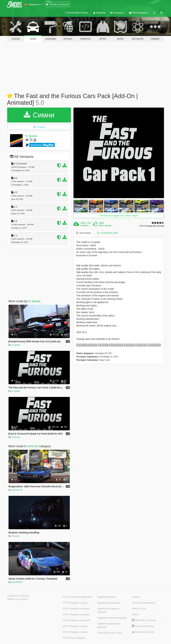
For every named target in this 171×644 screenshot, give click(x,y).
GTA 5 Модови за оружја (76, 614)
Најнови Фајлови (106, 597)
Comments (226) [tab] (107, 233)
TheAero (16, 536)
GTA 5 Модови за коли (75, 603)
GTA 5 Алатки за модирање (78, 597)
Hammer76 (17, 490)
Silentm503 (17, 582)
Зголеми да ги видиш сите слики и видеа (119, 216)
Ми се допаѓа (105, 226)
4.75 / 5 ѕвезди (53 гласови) (152, 226)
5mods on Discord (143, 632)
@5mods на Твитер (144, 620)
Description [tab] (84, 233)
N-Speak (31, 136)
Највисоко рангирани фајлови (109, 625)
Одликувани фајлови (109, 603)
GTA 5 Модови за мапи (75, 632)
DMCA (135, 614)
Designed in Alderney (18, 596)
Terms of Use (139, 609)
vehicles (33, 446)
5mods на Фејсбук (143, 626)
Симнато (85, 226)
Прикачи (99, 13)
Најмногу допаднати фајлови (108, 610)
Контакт (136, 597)
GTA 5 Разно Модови (74, 638)
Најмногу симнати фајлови (112, 618)
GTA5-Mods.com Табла (110, 633)
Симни (39, 115)
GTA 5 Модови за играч (75, 626)
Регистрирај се (139, 13)
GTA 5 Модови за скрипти (77, 620)
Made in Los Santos (18, 599)
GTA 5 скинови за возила (76, 609)
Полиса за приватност (144, 603)
